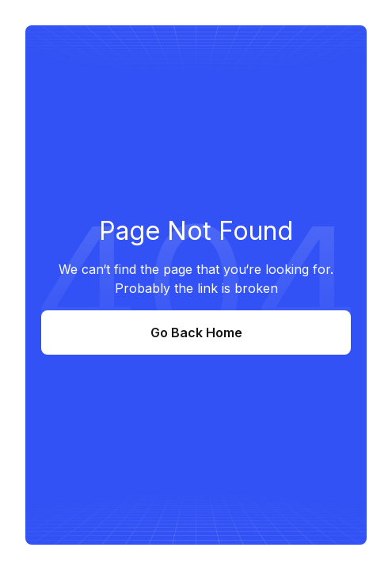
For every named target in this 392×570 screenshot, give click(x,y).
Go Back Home (196, 332)
